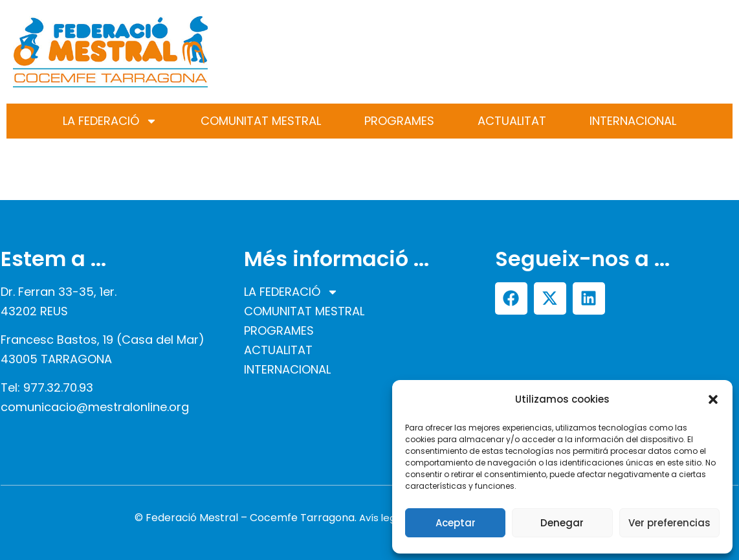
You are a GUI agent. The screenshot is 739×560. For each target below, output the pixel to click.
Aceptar (456, 523)
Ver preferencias (669, 523)
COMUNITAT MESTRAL (261, 121)
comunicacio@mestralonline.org (95, 407)
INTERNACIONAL (633, 121)
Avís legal (382, 518)
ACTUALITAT (512, 121)
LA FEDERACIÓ (110, 121)
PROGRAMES (399, 121)
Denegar (562, 523)
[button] (713, 399)
